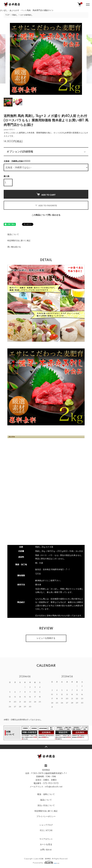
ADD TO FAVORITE (46, 206)
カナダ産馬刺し (26, 15)
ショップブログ (46, 825)
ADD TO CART (46, 194)
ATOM (49, 831)
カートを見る (46, 844)
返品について (13, 234)
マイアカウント (46, 839)
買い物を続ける (14, 247)
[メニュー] (88, 4)
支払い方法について (46, 805)
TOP (7, 15)
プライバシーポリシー (46, 817)
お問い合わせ (46, 850)
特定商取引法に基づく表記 (19, 241)
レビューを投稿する (46, 638)
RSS (42, 831)
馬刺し (15, 15)
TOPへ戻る (46, 747)
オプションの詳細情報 (20, 152)
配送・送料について (46, 794)
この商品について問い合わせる (46, 215)
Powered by (46, 862)
